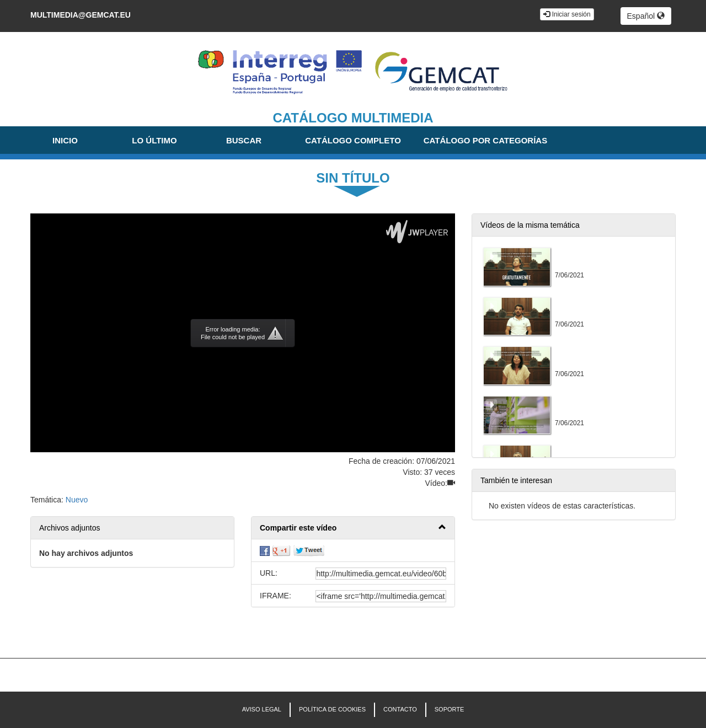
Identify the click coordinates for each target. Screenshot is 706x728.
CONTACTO (400, 709)
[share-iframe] (381, 596)
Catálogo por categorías (485, 140)
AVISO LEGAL (262, 709)
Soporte (450, 709)
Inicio (65, 140)
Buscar (244, 140)
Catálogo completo (353, 140)
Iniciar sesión (567, 14)
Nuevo (77, 500)
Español (646, 16)
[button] (353, 528)
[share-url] (381, 574)
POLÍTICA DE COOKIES (332, 709)
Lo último (154, 140)
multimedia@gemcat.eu (81, 15)
